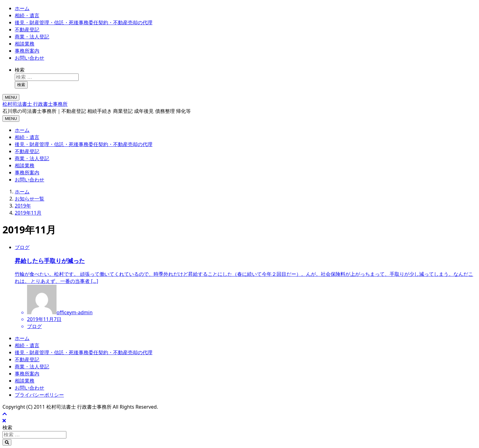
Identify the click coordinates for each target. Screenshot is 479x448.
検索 (20, 70)
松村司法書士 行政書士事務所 (35, 104)
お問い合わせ (29, 58)
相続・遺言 (27, 15)
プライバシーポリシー (39, 395)
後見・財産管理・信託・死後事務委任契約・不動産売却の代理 (84, 22)
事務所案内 (27, 51)
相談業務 (25, 44)
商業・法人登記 (32, 37)
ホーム (22, 8)
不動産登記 (27, 30)
